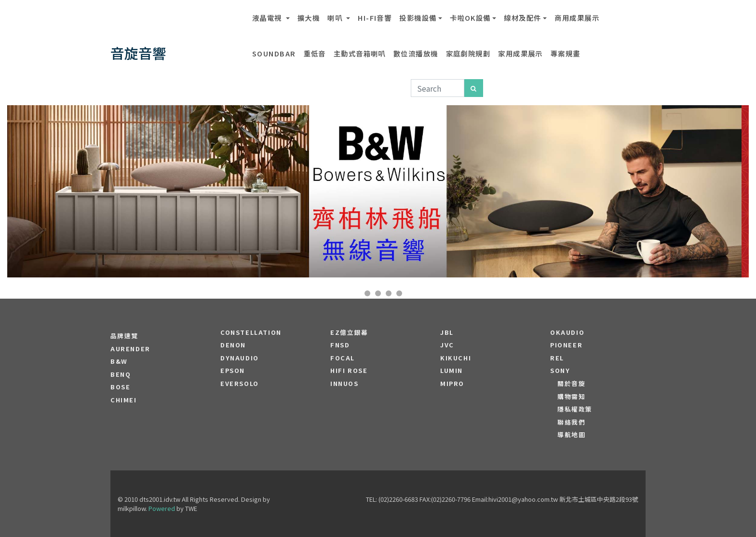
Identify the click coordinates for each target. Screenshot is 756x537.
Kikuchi (456, 358)
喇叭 (336, 18)
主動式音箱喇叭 (360, 53)
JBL (447, 332)
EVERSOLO (240, 384)
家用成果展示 (520, 53)
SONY (560, 371)
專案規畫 (566, 53)
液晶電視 (268, 18)
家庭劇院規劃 (468, 53)
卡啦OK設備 (470, 18)
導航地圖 (571, 435)
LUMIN (452, 371)
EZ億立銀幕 (349, 332)
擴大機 (309, 18)
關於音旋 (571, 384)
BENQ (121, 374)
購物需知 (571, 397)
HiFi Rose (349, 371)
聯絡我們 (571, 422)
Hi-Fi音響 (375, 18)
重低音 (315, 53)
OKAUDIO (567, 332)
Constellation (251, 332)
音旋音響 (138, 53)
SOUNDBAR (274, 53)
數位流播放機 (416, 53)
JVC (447, 345)
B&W (119, 361)
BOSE (120, 387)
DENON (233, 345)
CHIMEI (124, 400)
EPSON (233, 371)
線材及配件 (522, 18)
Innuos (344, 384)
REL (557, 358)
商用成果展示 (577, 18)
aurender (130, 349)
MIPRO (452, 384)
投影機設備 (418, 18)
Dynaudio (240, 358)
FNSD (340, 345)
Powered (162, 508)
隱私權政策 (575, 409)
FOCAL (343, 358)
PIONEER (566, 345)
